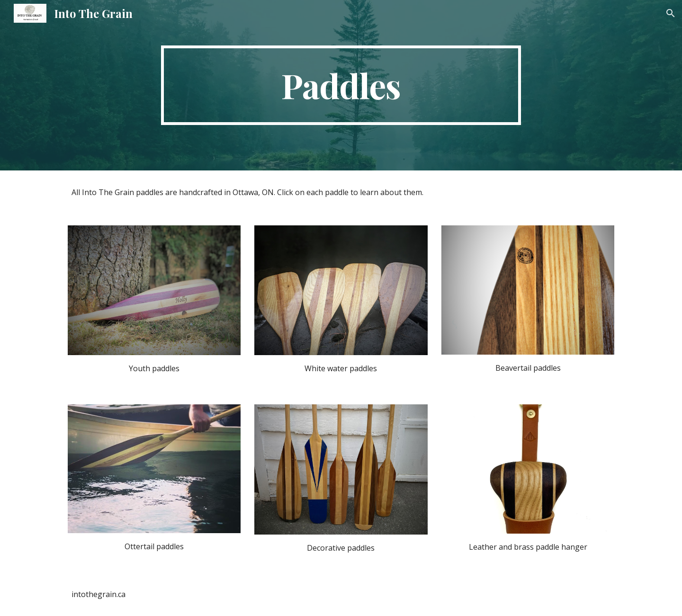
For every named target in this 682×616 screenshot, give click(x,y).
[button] (671, 13)
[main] (341, 85)
